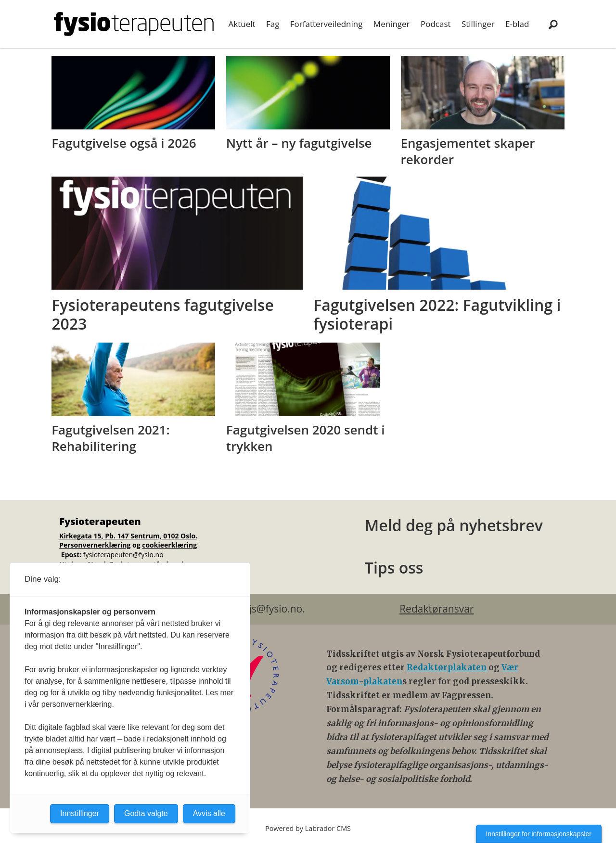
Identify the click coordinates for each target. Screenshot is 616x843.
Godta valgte (146, 813)
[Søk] (553, 24)
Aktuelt (242, 24)
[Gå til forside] (134, 24)
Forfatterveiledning (327, 24)
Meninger (392, 24)
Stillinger (478, 24)
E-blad (517, 24)
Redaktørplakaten (448, 667)
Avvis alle (209, 813)
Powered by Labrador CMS (308, 828)
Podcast (436, 24)
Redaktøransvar (436, 609)
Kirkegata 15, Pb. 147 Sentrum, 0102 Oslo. (128, 536)
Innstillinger (80, 813)
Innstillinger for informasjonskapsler (539, 834)
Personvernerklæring (95, 545)
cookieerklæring (169, 545)
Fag (273, 24)
